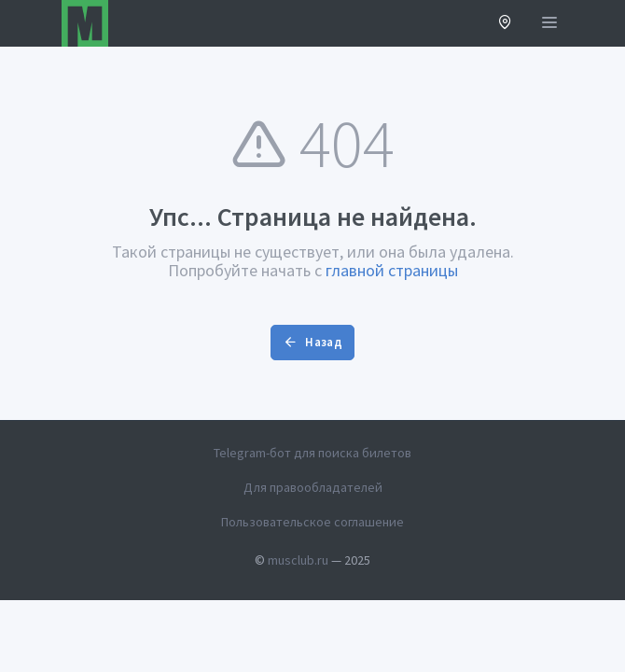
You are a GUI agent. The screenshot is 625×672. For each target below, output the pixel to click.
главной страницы (392, 270)
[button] (505, 24)
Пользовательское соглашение (312, 522)
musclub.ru (298, 560)
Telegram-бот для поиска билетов (312, 453)
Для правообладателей (313, 487)
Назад (312, 342)
